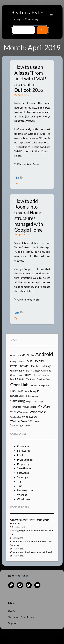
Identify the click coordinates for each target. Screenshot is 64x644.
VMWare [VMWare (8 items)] (44, 406)
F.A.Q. (12, 611)
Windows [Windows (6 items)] (23, 412)
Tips (16, 183)
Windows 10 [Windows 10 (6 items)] (29, 417)
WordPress (44, 634)
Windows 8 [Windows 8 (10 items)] (38, 412)
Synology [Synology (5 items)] (38, 401)
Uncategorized (26, 490)
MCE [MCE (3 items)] (40, 375)
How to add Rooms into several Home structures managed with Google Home (29, 215)
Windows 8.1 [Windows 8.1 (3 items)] (15, 417)
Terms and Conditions (21, 617)
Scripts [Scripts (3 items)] (29, 401)
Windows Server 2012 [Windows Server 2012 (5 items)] (22, 421)
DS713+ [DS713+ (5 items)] (15, 366)
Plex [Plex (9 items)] (13, 391)
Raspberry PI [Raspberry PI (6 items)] (32, 391)
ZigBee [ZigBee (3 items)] (27, 426)
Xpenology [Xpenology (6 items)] (17, 425)
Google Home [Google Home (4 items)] (17, 375)
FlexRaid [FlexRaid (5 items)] (36, 366)
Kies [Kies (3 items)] (35, 375)
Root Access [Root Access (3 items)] (33, 396)
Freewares (23, 446)
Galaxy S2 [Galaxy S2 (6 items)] (16, 370)
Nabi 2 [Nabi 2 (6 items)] (14, 379)
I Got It (21, 455)
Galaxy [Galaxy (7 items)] (46, 366)
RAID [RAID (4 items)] (20, 391)
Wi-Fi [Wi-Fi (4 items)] (13, 412)
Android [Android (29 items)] (44, 354)
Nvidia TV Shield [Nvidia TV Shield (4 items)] (27, 379)
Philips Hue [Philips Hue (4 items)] (45, 386)
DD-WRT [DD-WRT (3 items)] (22, 361)
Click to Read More (28, 164)
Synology (22, 477)
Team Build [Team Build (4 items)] (16, 407)
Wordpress (24, 499)
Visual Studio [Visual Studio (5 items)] (29, 407)
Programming (25, 459)
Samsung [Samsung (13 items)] (18, 401)
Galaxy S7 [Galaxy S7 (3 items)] (27, 371)
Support (13, 623)
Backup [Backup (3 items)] (13, 361)
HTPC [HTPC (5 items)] (28, 375)
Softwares (23, 473)
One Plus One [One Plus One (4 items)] (43, 379)
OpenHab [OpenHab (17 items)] (19, 385)
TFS (19, 482)
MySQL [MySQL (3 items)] (47, 375)
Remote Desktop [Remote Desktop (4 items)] (19, 396)
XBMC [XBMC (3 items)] (38, 421)
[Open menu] (51, 15)
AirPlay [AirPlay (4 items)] (30, 355)
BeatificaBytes (28, 12)
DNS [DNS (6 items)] (29, 361)
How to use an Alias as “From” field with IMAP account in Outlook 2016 (30, 79)
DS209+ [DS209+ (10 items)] (40, 361)
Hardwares (24, 451)
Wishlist (22, 495)
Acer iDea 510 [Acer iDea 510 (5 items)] (18, 355)
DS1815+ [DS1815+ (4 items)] (25, 366)
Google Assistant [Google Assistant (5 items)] (42, 371)
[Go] (42, 30)
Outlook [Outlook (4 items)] (34, 386)
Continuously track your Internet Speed (31, 552)
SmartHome (24, 468)
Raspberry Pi (25, 464)
